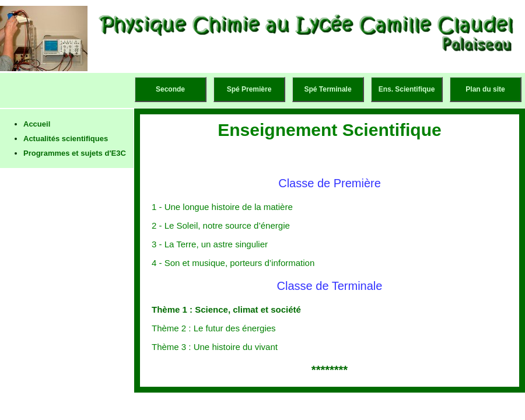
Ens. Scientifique (407, 89)
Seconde (170, 89)
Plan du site (485, 89)
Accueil (37, 124)
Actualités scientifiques (66, 139)
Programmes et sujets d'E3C (75, 153)
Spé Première (249, 89)
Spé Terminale (328, 89)
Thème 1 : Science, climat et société (226, 309)
